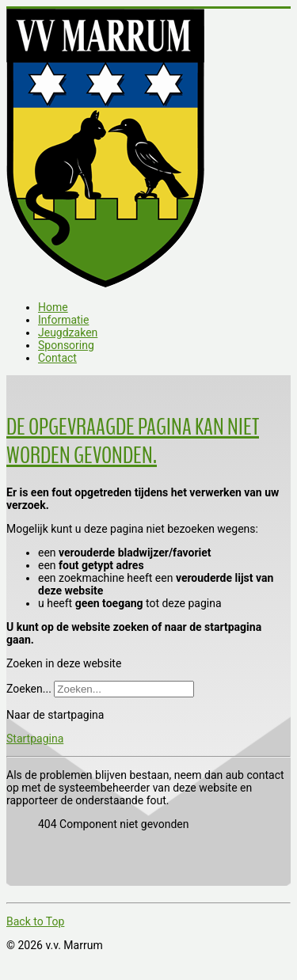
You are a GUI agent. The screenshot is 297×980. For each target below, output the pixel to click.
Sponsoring (66, 345)
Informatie (63, 320)
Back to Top (35, 921)
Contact (57, 358)
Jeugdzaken (68, 332)
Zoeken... (29, 689)
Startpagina (35, 739)
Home (53, 307)
